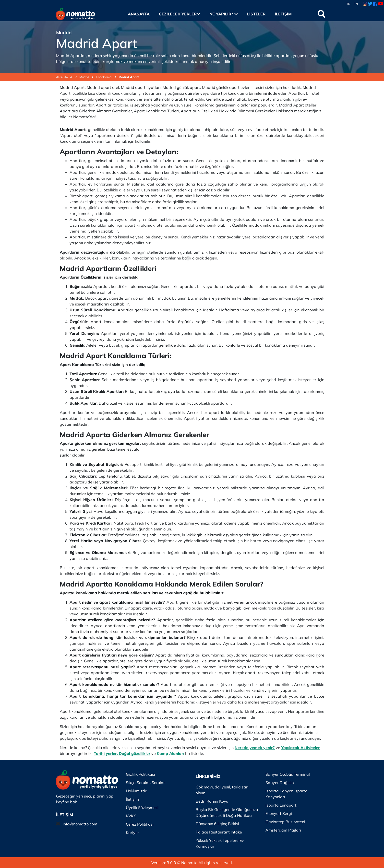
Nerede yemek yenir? (255, 748)
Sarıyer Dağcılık (280, 783)
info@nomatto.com (80, 824)
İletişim (283, 14)
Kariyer (132, 833)
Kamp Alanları (170, 753)
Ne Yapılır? (224, 14)
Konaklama (106, 77)
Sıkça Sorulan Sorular (145, 783)
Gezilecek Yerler (179, 14)
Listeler (256, 14)
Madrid (86, 77)
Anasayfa (139, 14)
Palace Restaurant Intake (219, 832)
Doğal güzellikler (135, 753)
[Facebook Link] (375, 4)
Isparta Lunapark (281, 805)
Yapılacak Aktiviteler (300, 748)
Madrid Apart (129, 77)
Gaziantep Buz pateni (285, 822)
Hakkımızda (137, 791)
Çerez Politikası (140, 824)
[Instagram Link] (365, 4)
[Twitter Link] (370, 4)
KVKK (131, 816)
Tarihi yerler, (106, 753)
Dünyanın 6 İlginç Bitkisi (217, 824)
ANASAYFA (66, 77)
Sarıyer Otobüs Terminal (288, 774)
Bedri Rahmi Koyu (212, 801)
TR (348, 4)
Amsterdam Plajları (283, 830)
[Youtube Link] (381, 4)
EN (356, 4)
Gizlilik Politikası (140, 774)
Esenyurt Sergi (279, 813)
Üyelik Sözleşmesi (142, 808)
